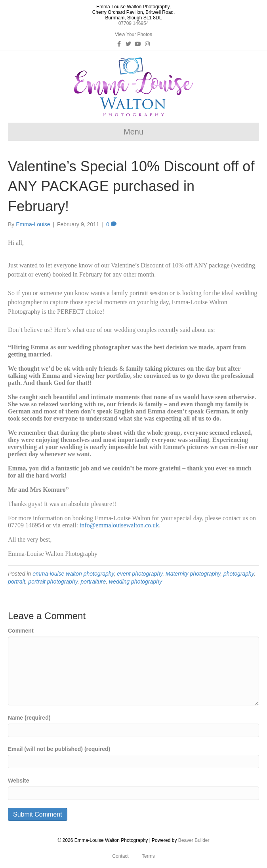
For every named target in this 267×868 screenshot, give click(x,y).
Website (18, 781)
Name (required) (29, 718)
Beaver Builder (194, 840)
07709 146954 (134, 23)
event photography (140, 574)
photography (239, 574)
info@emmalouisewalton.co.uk (119, 525)
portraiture (93, 582)
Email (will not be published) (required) (59, 749)
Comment (21, 631)
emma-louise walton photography (73, 574)
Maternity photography (193, 574)
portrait (17, 582)
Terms (148, 856)
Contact (120, 856)
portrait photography (53, 582)
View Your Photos (133, 34)
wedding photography (135, 582)
